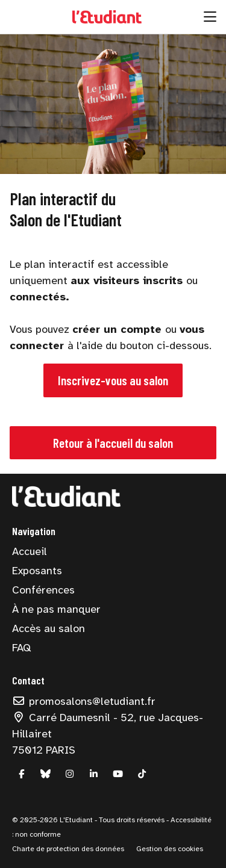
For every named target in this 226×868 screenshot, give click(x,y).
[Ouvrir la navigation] (210, 17)
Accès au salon (49, 628)
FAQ (21, 648)
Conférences (43, 590)
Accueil (30, 551)
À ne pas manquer (56, 609)
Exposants (37, 571)
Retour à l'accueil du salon (113, 443)
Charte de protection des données (68, 849)
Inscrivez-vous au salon (113, 380)
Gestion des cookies (170, 849)
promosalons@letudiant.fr (84, 701)
